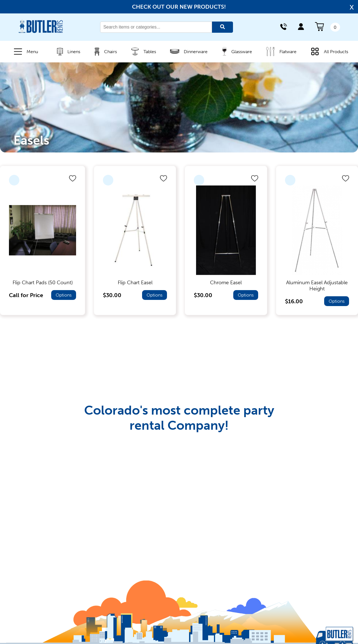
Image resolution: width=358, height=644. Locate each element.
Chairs (103, 52)
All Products (327, 51)
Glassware (235, 51)
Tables (141, 51)
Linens (66, 51)
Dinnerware (187, 51)
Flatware (279, 51)
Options (64, 295)
